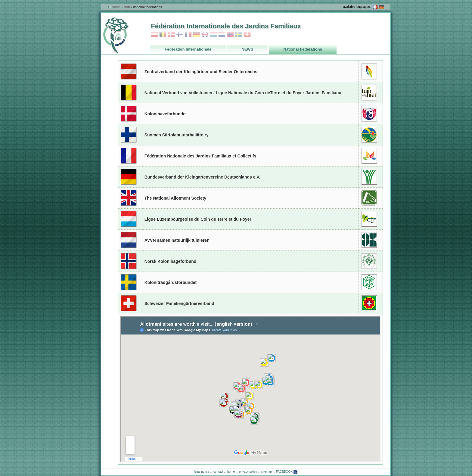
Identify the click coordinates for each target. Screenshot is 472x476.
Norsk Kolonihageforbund (171, 261)
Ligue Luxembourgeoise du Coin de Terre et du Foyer (198, 219)
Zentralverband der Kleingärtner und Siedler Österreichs (201, 72)
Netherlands (222, 34)
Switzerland (247, 34)
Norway (230, 34)
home (231, 472)
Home (116, 7)
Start (127, 7)
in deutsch (382, 7)
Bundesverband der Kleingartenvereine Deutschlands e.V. (202, 177)
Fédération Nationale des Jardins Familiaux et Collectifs (200, 156)
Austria (154, 34)
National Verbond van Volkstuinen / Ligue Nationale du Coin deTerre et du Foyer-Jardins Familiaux (243, 93)
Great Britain (129, 198)
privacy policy (248, 472)
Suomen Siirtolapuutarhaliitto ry (177, 135)
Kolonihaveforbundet (166, 114)
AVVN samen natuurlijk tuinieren (177, 240)
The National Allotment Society (175, 198)
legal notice (202, 472)
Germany (197, 34)
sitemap (267, 472)
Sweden (239, 34)
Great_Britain (205, 34)
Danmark (171, 34)
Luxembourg (213, 34)
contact (218, 472)
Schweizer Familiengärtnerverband (179, 303)
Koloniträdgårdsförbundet (171, 282)
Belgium (163, 34)
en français (375, 7)
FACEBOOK (287, 472)
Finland (180, 34)
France (188, 34)
